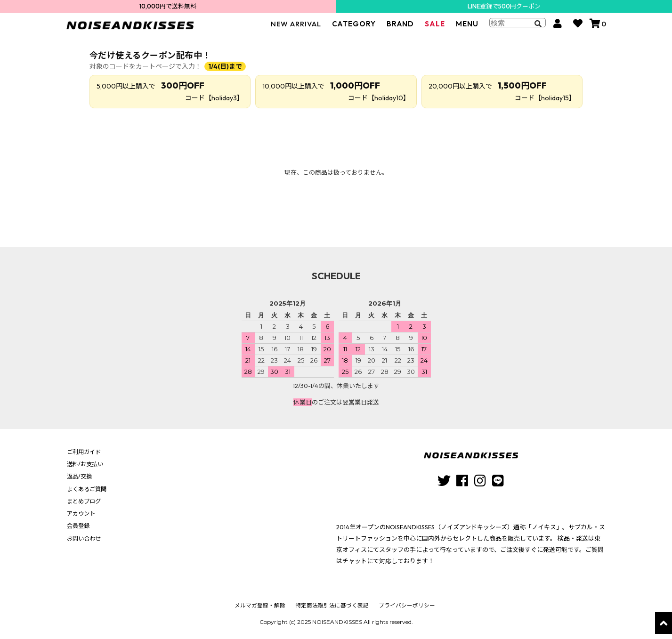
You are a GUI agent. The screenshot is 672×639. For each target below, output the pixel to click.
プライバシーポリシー (405, 605)
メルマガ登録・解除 (261, 605)
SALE (435, 28)
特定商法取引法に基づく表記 (332, 605)
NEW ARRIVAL (296, 28)
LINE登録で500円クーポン (504, 6)
